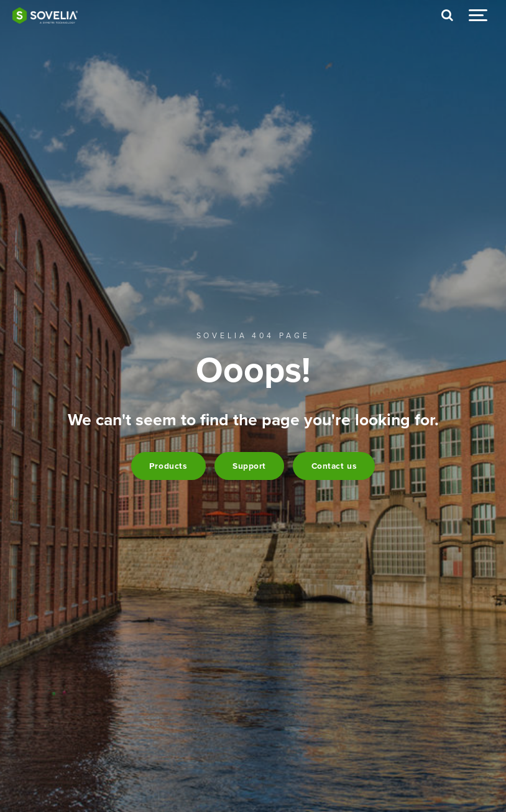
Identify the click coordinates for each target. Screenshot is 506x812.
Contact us (334, 466)
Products (168, 466)
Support (249, 466)
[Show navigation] (478, 16)
